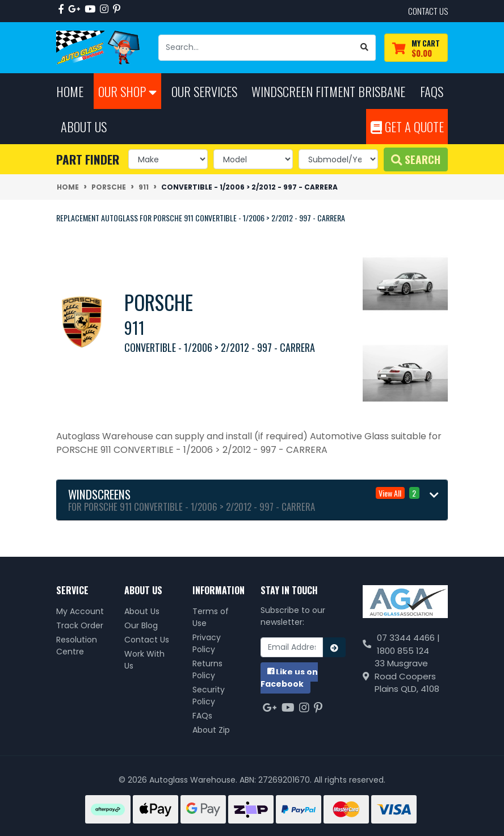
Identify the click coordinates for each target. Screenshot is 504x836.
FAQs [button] (432, 91)
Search (416, 159)
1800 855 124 (403, 651)
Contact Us (147, 640)
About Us (142, 611)
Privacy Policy (207, 643)
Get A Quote (407, 126)
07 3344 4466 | (408, 638)
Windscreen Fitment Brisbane (328, 91)
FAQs (202, 716)
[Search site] (365, 48)
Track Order (80, 625)
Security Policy (209, 696)
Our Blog (141, 625)
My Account (80, 611)
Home (70, 91)
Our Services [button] (204, 91)
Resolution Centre (77, 646)
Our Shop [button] (127, 91)
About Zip (211, 730)
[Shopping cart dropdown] (416, 48)
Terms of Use (211, 617)
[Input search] (256, 48)
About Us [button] (84, 126)
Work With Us (144, 660)
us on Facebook (289, 678)
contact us (428, 11)
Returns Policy (207, 669)
